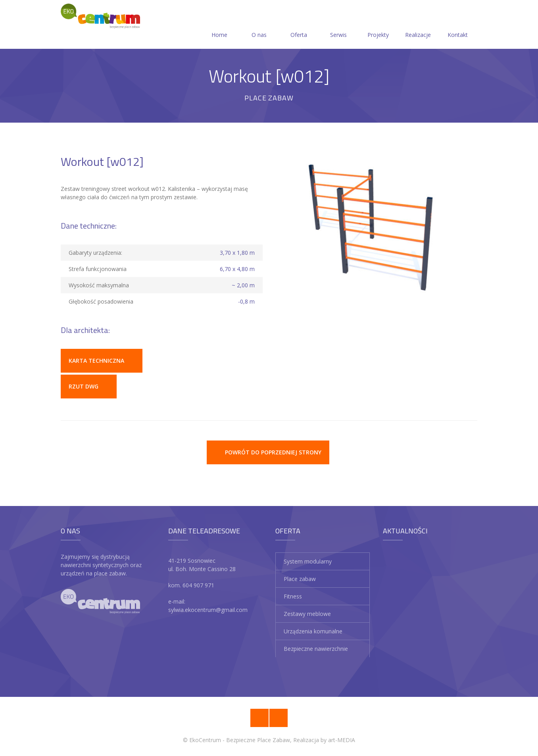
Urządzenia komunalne (313, 631)
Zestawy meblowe (307, 614)
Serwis (338, 25)
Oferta (299, 25)
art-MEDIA (342, 740)
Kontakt (458, 25)
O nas (259, 25)
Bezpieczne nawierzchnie (316, 649)
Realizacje (418, 25)
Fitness (293, 596)
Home (219, 25)
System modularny (308, 561)
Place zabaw (300, 579)
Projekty (378, 25)
